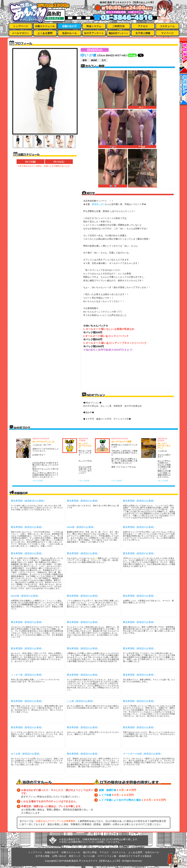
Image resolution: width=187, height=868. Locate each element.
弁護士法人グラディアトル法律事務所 (56, 821)
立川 (104, 60)
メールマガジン (20, 33)
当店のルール (69, 33)
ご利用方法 (118, 26)
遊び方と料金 (90, 852)
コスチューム (167, 26)
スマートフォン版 (107, 856)
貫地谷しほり (98, 204)
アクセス (143, 26)
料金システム (94, 26)
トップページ (20, 26)
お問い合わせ (59, 856)
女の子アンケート (94, 33)
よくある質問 (45, 33)
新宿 (85, 60)
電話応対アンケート (118, 33)
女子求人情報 (143, 33)
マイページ (167, 33)
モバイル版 (89, 856)
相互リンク (75, 856)
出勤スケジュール (45, 26)
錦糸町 (94, 60)
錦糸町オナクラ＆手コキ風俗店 (135, 856)
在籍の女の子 (69, 26)
